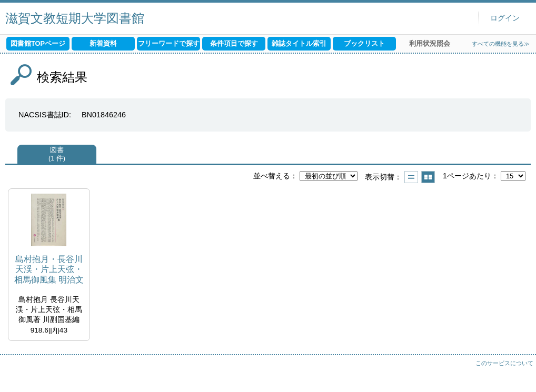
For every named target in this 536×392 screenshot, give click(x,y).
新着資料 (103, 43)
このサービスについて (504, 363)
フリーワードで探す (169, 43)
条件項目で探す (234, 43)
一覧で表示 (411, 177)
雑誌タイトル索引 (299, 43)
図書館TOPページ (38, 43)
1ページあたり (467, 176)
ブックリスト (364, 43)
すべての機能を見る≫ (501, 44)
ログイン (505, 18)
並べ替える (272, 176)
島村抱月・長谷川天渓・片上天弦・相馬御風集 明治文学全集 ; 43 (49, 270)
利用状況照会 (430, 43)
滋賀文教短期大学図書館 (75, 18)
